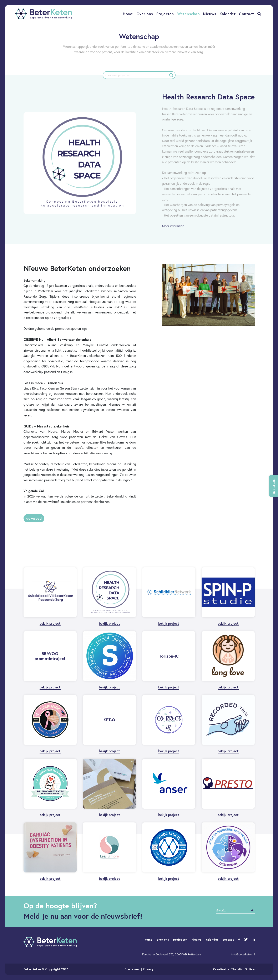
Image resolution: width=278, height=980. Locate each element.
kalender (212, 939)
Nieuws (210, 14)
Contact (246, 14)
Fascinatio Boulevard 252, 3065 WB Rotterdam (172, 954)
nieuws (196, 939)
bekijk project (50, 623)
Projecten (165, 14)
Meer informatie (173, 226)
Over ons (145, 14)
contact (228, 939)
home (148, 939)
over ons (163, 939)
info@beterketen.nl (243, 954)
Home (128, 14)
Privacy (148, 969)
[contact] (232, 910)
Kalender (228, 14)
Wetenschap (189, 14)
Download (34, 518)
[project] (139, 75)
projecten (180, 939)
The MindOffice (243, 969)
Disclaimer (132, 969)
